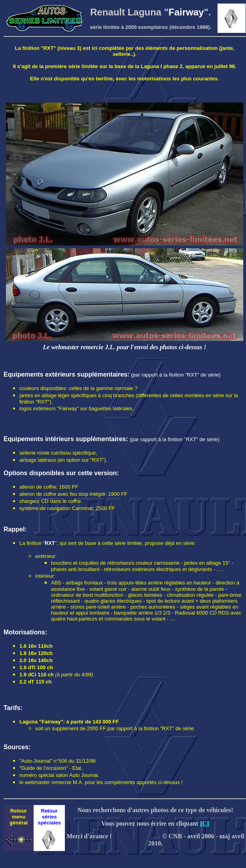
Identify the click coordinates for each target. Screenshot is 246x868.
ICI (204, 823)
